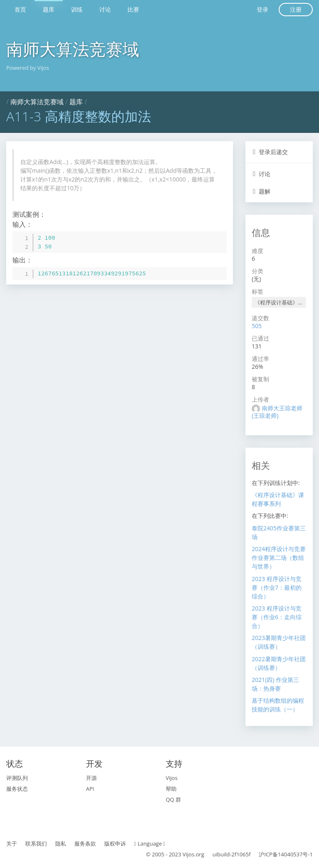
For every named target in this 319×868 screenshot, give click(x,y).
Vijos (172, 778)
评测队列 (17, 778)
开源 (91, 778)
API (90, 789)
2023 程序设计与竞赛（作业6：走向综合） (277, 617)
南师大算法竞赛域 (73, 49)
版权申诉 (115, 843)
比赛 (133, 9)
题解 (262, 191)
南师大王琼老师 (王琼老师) (277, 412)
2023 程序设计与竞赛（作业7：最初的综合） (277, 587)
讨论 (105, 9)
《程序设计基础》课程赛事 (280, 302)
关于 (12, 843)
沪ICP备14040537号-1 (286, 854)
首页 (20, 9)
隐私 (61, 843)
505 (257, 326)
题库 (49, 9)
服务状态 (17, 789)
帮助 (171, 789)
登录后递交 (270, 152)
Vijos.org (194, 854)
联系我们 (36, 843)
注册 (296, 9)
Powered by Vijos (28, 68)
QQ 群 (173, 799)
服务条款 (85, 843)
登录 (263, 9)
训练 (77, 9)
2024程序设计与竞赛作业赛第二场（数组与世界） (279, 558)
